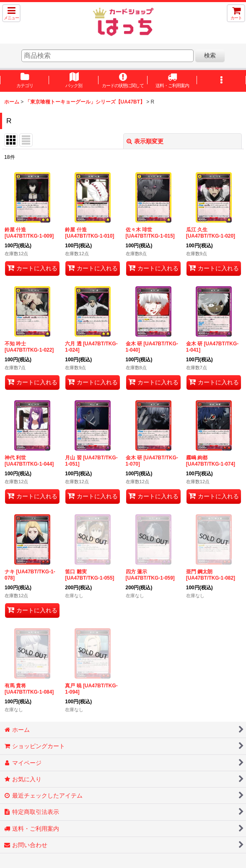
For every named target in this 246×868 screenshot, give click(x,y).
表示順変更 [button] (145, 141)
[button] (11, 13)
